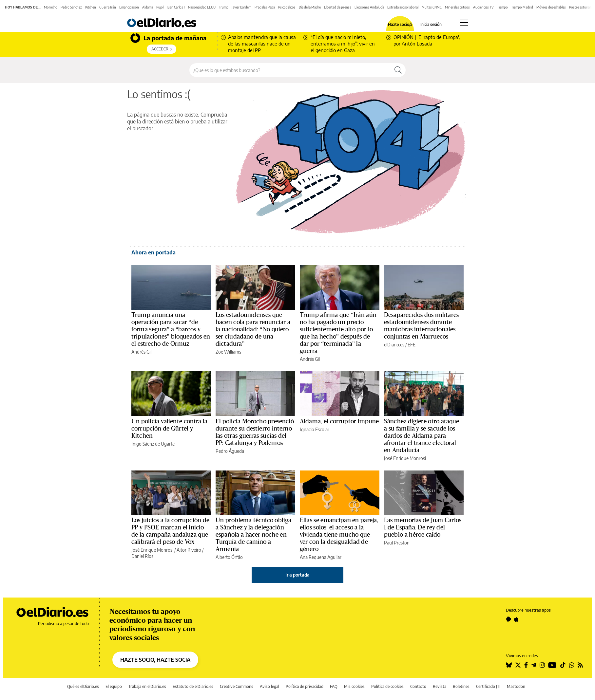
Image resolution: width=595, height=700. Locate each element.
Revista (440, 686)
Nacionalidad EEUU (202, 7)
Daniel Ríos (142, 556)
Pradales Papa (265, 7)
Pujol (160, 7)
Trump (224, 7)
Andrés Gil (141, 352)
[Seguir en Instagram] (542, 665)
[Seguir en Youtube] (552, 665)
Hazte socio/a (400, 25)
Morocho (51, 7)
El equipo (114, 686)
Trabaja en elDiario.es (147, 686)
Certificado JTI (488, 686)
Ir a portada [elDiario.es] (297, 575)
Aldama (148, 7)
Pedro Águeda (230, 451)
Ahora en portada (154, 252)
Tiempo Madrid (522, 7)
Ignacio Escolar (315, 429)
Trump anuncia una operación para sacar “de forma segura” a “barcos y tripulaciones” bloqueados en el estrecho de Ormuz (171, 329)
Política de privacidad (305, 686)
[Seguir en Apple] (516, 619)
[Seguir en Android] (508, 619)
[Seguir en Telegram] (534, 665)
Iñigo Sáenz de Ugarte (153, 444)
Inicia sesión (431, 25)
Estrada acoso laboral (403, 7)
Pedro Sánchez (71, 7)
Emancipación (129, 7)
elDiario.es (394, 345)
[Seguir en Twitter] (518, 665)
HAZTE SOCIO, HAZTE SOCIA (155, 660)
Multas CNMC (432, 7)
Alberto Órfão (229, 557)
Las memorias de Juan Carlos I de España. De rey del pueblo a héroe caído (423, 527)
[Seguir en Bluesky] (509, 665)
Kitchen (91, 7)
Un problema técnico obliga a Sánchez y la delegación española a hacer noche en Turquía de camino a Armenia (253, 535)
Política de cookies (387, 686)
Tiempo (502, 7)
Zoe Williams (228, 352)
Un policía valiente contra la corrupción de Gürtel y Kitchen (169, 429)
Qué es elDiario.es (83, 686)
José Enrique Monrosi (405, 458)
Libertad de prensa (338, 7)
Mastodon (516, 686)
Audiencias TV (483, 7)
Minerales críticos (457, 7)
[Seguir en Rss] (580, 665)
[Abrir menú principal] (464, 23)
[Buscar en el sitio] (290, 70)
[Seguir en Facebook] (526, 665)
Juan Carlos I (176, 7)
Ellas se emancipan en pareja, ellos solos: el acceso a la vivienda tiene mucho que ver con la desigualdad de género (339, 535)
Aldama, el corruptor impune (339, 421)
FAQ (334, 686)
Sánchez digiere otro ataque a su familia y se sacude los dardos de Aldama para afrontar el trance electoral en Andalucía (422, 436)
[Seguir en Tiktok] (563, 665)
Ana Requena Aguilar (321, 557)
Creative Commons (237, 686)
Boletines (461, 686)
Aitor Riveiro (189, 550)
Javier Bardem (241, 7)
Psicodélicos (287, 7)
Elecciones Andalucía (369, 7)
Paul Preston (397, 543)
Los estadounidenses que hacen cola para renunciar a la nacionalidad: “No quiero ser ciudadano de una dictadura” (253, 329)
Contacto (418, 686)
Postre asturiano (581, 7)
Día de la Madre (310, 7)
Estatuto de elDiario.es (193, 686)
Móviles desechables (551, 7)
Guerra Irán (108, 7)
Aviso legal (269, 686)
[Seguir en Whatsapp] (572, 665)
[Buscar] (398, 70)
